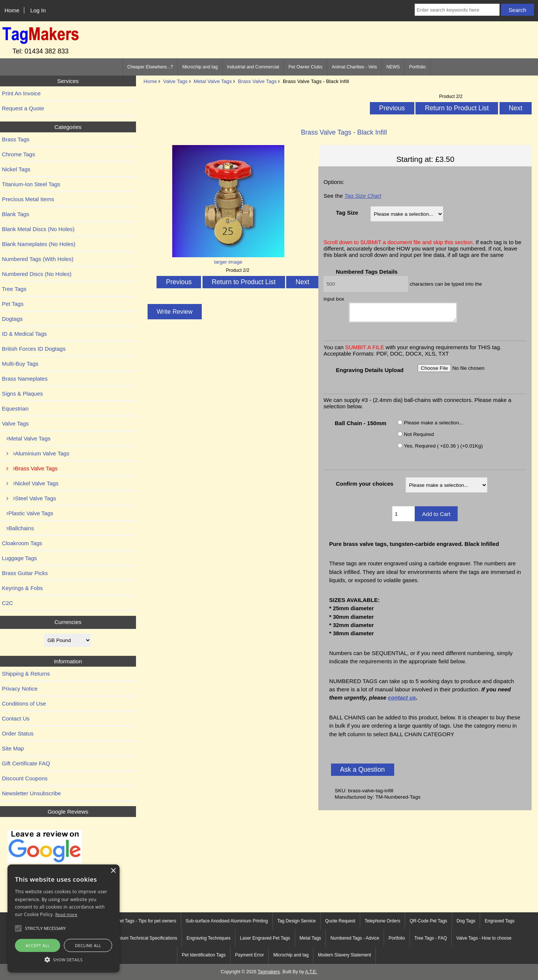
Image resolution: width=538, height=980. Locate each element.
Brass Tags (16, 139)
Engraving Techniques (208, 938)
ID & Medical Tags (24, 334)
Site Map (13, 748)
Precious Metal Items (28, 199)
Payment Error (249, 955)
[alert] (64, 918)
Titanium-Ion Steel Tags (31, 184)
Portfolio (417, 67)
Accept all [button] (38, 945)
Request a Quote (23, 108)
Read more (66, 914)
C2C (7, 603)
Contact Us (16, 718)
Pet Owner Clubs (305, 67)
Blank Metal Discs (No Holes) (38, 229)
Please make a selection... (434, 426)
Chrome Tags (18, 154)
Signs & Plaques (22, 394)
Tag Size (347, 213)
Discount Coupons (25, 778)
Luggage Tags (19, 558)
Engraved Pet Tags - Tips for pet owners (137, 921)
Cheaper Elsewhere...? (150, 67)
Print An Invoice (21, 93)
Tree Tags (14, 289)
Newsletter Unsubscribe (31, 793)
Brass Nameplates (25, 379)
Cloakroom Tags (22, 543)
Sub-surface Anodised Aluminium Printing (227, 921)
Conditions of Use (24, 703)
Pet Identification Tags (204, 955)
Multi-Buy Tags (20, 364)
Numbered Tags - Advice (355, 938)
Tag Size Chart (363, 196)
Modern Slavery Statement (344, 955)
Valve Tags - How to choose (484, 938)
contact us (402, 701)
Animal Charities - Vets (354, 67)
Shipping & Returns (26, 674)
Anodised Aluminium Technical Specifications (132, 938)
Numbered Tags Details (367, 272)
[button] (64, 959)
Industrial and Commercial (253, 67)
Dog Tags (466, 921)
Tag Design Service (296, 921)
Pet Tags (13, 304)
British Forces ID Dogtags (34, 349)
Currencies (68, 622)
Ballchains (18, 528)
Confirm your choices (365, 487)
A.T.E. (311, 972)
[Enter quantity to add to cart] (403, 517)
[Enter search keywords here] (457, 10)
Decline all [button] (88, 945)
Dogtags (12, 319)
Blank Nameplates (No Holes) (39, 244)
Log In (38, 10)
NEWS (393, 67)
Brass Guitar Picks (25, 573)
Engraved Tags (500, 921)
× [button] (113, 871)
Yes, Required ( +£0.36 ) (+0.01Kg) (443, 449)
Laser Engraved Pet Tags (265, 938)
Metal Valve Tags (213, 81)
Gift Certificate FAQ (26, 763)
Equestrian (15, 408)
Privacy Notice (20, 689)
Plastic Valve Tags (27, 513)
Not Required (419, 437)
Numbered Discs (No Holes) (37, 274)
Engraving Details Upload (370, 373)
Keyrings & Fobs (22, 588)
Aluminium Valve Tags (36, 453)
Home (12, 10)
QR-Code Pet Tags (428, 921)
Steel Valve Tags (29, 498)
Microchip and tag (200, 67)
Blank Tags (16, 214)
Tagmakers (269, 972)
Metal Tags (310, 938)
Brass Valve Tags (257, 81)
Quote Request (340, 921)
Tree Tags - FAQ (431, 938)
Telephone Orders (382, 921)
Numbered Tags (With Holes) (38, 259)
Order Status (18, 733)
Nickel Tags (16, 169)
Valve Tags (175, 81)
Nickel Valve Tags (30, 483)
